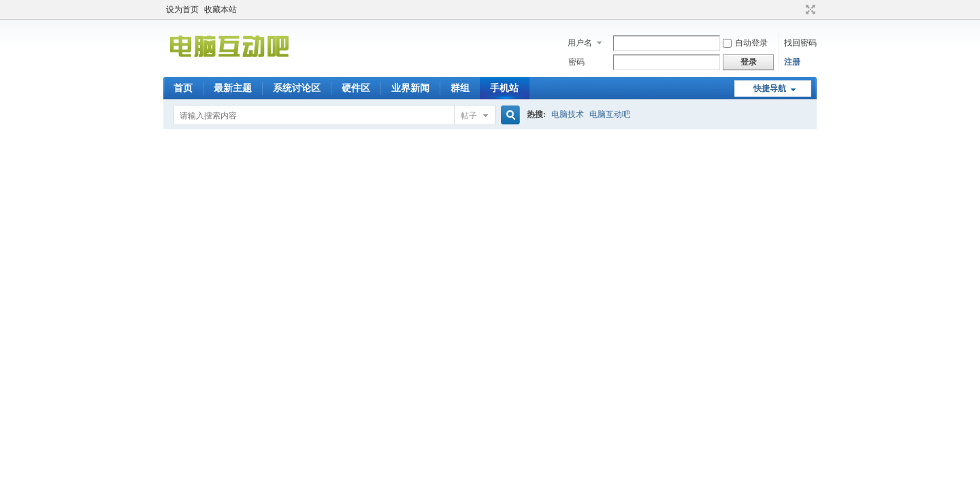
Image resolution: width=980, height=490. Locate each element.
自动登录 (745, 43)
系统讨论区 (297, 88)
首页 (183, 88)
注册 (792, 62)
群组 (460, 88)
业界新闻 (410, 88)
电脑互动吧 (610, 114)
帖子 (469, 116)
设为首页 (182, 10)
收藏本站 (220, 10)
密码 (576, 62)
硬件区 (356, 88)
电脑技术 (568, 114)
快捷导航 (770, 88)
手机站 (504, 88)
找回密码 (800, 43)
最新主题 (233, 88)
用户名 (580, 43)
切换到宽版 (809, 10)
